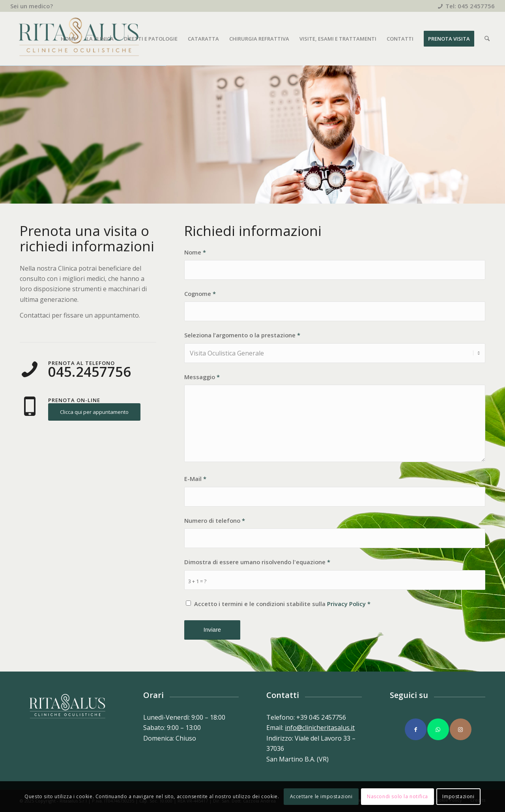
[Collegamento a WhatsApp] (438, 729)
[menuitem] (32, 6)
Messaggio (202, 377)
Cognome (200, 294)
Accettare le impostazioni (321, 796)
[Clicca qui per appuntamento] (94, 412)
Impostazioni (458, 796)
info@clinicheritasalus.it (320, 728)
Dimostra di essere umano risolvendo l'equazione (257, 562)
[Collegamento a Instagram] (461, 729)
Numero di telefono (215, 520)
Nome (195, 252)
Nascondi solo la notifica (397, 796)
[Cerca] (487, 39)
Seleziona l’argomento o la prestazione (242, 335)
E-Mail (195, 479)
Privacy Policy (346, 604)
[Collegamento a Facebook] (416, 729)
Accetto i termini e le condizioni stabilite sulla (282, 604)
